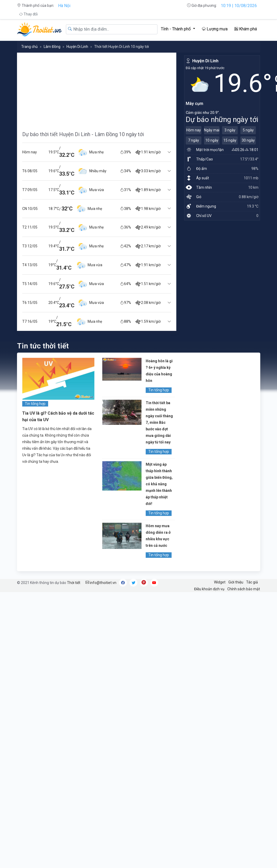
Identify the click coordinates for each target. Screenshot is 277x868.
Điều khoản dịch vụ (209, 589)
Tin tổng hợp (35, 404)
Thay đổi (28, 14)
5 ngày (248, 130)
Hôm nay (194, 130)
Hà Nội (64, 6)
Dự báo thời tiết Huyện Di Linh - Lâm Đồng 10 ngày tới (83, 134)
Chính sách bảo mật (244, 589)
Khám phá (246, 29)
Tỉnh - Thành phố (176, 29)
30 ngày (248, 140)
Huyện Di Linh (77, 47)
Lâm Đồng (52, 47)
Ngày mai (212, 130)
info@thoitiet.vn (101, 583)
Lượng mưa (215, 29)
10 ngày (212, 140)
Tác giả (252, 582)
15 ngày (230, 140)
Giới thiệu (236, 582)
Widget (220, 582)
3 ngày (230, 130)
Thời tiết (74, 583)
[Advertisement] (97, 89)
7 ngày (194, 140)
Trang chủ (29, 47)
